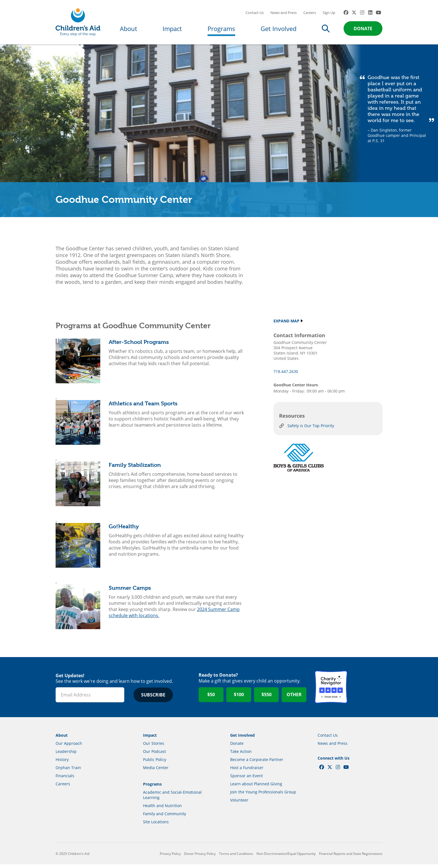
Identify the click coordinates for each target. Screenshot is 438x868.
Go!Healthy (124, 530)
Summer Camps (130, 592)
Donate (363, 28)
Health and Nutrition (162, 809)
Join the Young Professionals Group (263, 796)
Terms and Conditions (236, 857)
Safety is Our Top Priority (311, 430)
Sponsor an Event (247, 779)
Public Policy (155, 763)
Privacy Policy (170, 857)
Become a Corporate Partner (257, 763)
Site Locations (156, 825)
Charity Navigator (331, 691)
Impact (172, 28)
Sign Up (329, 13)
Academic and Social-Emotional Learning (172, 798)
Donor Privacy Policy (200, 857)
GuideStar (366, 691)
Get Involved (278, 28)
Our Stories (154, 747)
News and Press (284, 13)
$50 (211, 698)
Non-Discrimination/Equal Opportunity (286, 857)
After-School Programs (139, 346)
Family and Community (165, 817)
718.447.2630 (286, 375)
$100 (239, 698)
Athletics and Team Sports (143, 407)
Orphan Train (68, 771)
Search (326, 28)
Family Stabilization (135, 469)
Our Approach (69, 747)
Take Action (241, 755)
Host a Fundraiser (247, 771)
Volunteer (239, 804)
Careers (310, 13)
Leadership (66, 755)
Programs (221, 28)
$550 (266, 698)
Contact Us (255, 13)
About (128, 28)
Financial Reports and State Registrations (351, 857)
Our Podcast (154, 755)
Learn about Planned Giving (256, 787)
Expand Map (286, 324)
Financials (65, 779)
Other (294, 698)
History (62, 763)
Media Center (156, 771)
